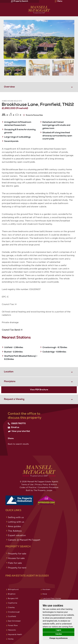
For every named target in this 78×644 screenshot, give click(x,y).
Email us (13, 427)
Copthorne (13, 603)
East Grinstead (14, 621)
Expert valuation (17, 535)
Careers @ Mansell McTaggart (24, 540)
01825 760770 (17, 424)
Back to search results (18, 444)
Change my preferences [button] (59, 638)
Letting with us (16, 522)
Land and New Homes (52, 598)
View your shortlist (19, 431)
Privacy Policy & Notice (46, 484)
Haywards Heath (15, 634)
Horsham (46, 589)
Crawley (11, 607)
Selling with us (16, 517)
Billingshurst (13, 589)
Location (9, 372)
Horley (11, 639)
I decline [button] (59, 634)
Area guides (14, 526)
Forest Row (13, 625)
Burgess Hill (13, 598)
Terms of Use (27, 484)
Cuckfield (12, 616)
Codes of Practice (28, 487)
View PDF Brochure (39, 390)
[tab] (39, 87)
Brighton (12, 594)
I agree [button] (59, 630)
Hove (45, 594)
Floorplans (10, 382)
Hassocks (12, 630)
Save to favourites (33, 115)
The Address (15, 531)
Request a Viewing (14, 399)
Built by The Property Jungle (39, 490)
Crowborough (14, 612)
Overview (9, 87)
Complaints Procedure (48, 487)
